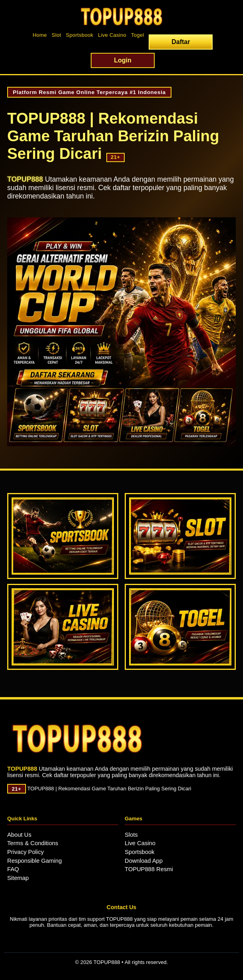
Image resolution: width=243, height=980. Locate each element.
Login (123, 60)
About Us (19, 835)
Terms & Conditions (33, 843)
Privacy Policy (26, 852)
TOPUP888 (25, 179)
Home (40, 35)
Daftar (181, 42)
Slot (56, 35)
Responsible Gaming (35, 861)
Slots (131, 835)
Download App (144, 861)
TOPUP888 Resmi (149, 869)
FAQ (13, 869)
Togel (137, 35)
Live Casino (112, 35)
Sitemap (18, 878)
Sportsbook (80, 35)
